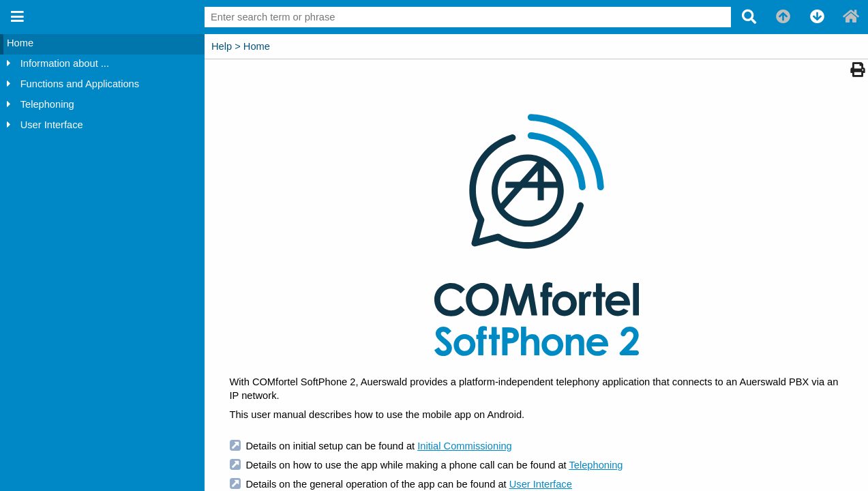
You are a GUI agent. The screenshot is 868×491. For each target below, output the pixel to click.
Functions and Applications (80, 84)
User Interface (52, 125)
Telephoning (47, 104)
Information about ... (65, 63)
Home (20, 43)
